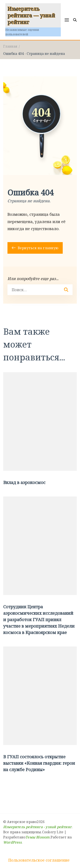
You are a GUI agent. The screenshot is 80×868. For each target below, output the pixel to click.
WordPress (12, 842)
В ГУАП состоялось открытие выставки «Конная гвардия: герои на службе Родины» (39, 763)
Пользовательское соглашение (39, 860)
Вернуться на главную (35, 248)
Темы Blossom (37, 837)
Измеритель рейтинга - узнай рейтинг (37, 827)
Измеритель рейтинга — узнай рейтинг (31, 15)
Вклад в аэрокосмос (24, 482)
